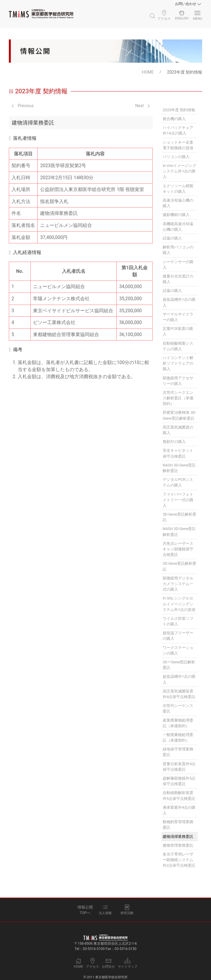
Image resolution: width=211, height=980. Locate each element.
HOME (148, 72)
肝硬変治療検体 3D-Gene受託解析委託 (179, 415)
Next (142, 106)
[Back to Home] (41, 14)
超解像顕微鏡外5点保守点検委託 (179, 781)
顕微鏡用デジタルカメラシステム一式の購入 (178, 584)
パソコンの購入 (176, 157)
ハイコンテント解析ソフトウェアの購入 (178, 363)
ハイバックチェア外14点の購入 (178, 130)
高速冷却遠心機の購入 (178, 203)
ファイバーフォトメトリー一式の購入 (178, 500)
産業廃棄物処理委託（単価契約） (178, 723)
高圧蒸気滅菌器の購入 (178, 430)
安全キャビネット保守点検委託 (178, 453)
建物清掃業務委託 (178, 837)
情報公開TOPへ (85, 910)
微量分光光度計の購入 (178, 279)
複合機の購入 (174, 119)
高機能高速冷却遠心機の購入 (178, 227)
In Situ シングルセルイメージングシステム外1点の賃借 (179, 604)
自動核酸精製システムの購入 (178, 346)
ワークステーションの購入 (178, 650)
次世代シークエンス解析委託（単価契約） (178, 398)
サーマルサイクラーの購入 (178, 317)
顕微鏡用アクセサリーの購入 (178, 381)
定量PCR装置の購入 (178, 331)
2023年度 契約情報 (179, 110)
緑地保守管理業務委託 (178, 752)
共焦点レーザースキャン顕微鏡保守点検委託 (178, 549)
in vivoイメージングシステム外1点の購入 (179, 171)
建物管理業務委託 (178, 845)
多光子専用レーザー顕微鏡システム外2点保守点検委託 (179, 860)
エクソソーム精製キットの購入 (178, 189)
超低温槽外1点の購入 (179, 302)
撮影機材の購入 (176, 215)
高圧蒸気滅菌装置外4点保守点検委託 (179, 694)
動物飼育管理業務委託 (178, 825)
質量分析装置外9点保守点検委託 (179, 767)
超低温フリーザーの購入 (178, 636)
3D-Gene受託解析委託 (179, 517)
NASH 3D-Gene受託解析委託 (179, 468)
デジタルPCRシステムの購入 (178, 482)
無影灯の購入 (174, 442)
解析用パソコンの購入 (178, 250)
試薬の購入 (172, 238)
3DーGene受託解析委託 (179, 665)
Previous (23, 106)
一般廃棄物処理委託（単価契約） (178, 738)
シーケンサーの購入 (178, 265)
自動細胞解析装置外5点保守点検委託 (179, 795)
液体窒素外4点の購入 (179, 810)
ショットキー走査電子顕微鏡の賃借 (178, 145)
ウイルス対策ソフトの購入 (178, 621)
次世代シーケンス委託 (178, 708)
